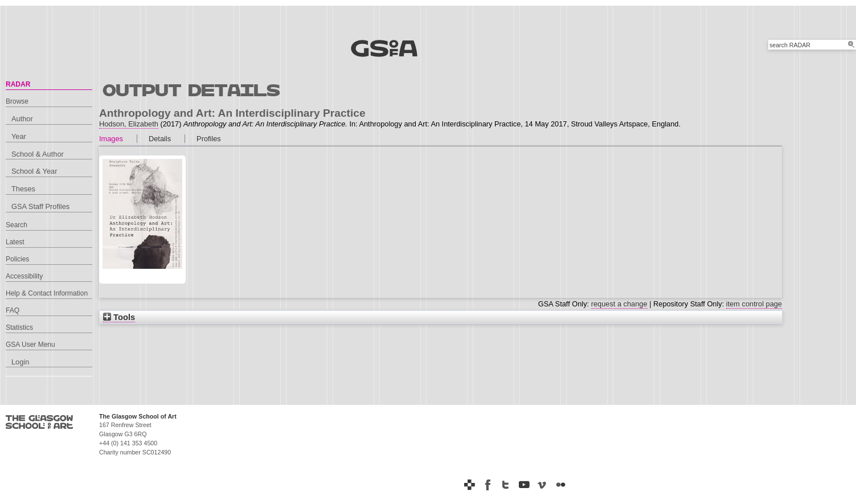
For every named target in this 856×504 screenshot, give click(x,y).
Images (111, 139)
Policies (17, 259)
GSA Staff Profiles (40, 206)
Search (17, 225)
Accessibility (24, 276)
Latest (15, 242)
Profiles (209, 139)
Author (22, 119)
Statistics (19, 327)
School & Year (34, 171)
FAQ (13, 310)
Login (20, 362)
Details (160, 139)
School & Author (38, 154)
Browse (17, 101)
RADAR (18, 84)
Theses (23, 189)
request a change (619, 304)
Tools (119, 317)
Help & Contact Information (47, 293)
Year (19, 136)
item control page (754, 304)
